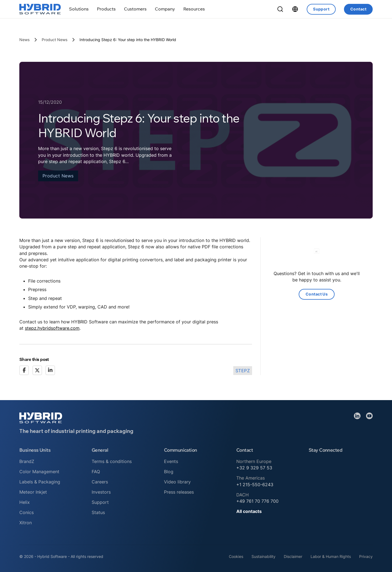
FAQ (96, 472)
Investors (101, 492)
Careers (100, 482)
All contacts (249, 511)
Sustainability (263, 556)
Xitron (26, 523)
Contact (358, 9)
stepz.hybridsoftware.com (52, 328)
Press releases (179, 492)
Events (171, 461)
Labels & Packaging (40, 482)
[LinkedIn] (50, 370)
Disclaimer (293, 556)
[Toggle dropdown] (79, 9)
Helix (25, 502)
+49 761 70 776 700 (257, 501)
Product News (55, 40)
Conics (27, 512)
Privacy (366, 556)
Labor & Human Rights (331, 556)
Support (321, 9)
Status (98, 512)
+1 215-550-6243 (255, 485)
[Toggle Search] (280, 9)
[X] (37, 370)
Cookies (236, 556)
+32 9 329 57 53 (254, 468)
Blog (169, 472)
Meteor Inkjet (33, 492)
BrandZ (27, 461)
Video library (177, 482)
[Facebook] (24, 370)
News (24, 40)
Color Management (39, 472)
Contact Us (317, 294)
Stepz (243, 371)
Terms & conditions (112, 461)
